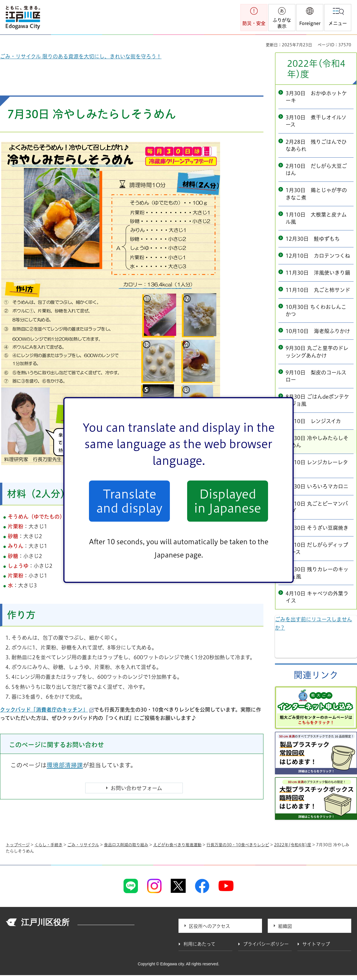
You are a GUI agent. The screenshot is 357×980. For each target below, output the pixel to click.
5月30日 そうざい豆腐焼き (317, 528)
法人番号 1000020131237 (106, 923)
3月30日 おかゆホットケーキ (316, 97)
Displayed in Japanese (228, 501)
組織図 (285, 926)
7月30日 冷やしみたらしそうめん (317, 442)
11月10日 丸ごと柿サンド (318, 290)
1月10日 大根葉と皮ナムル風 (316, 218)
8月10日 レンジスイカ (313, 421)
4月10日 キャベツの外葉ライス (317, 597)
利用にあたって (199, 944)
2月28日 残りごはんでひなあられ (316, 145)
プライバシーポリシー (266, 944)
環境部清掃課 (65, 765)
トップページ (18, 845)
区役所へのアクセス (209, 926)
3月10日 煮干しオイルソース (316, 121)
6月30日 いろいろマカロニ (317, 486)
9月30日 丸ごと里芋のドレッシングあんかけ (317, 352)
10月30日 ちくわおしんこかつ (316, 311)
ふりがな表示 (282, 23)
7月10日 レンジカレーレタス (317, 466)
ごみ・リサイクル (83, 845)
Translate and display (129, 501)
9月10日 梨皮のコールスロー (316, 376)
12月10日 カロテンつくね (318, 256)
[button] (310, 18)
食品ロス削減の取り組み (126, 845)
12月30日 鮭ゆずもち (313, 239)
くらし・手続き (49, 845)
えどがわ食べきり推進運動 (177, 845)
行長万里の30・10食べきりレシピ (238, 845)
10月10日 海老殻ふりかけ (318, 331)
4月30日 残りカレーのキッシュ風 (317, 573)
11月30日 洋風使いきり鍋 (318, 273)
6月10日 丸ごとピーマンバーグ (317, 507)
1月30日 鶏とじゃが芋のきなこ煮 (316, 194)
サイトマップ (316, 944)
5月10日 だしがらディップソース (317, 548)
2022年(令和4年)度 (316, 69)
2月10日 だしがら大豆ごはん (316, 170)
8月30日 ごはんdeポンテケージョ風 (317, 400)
